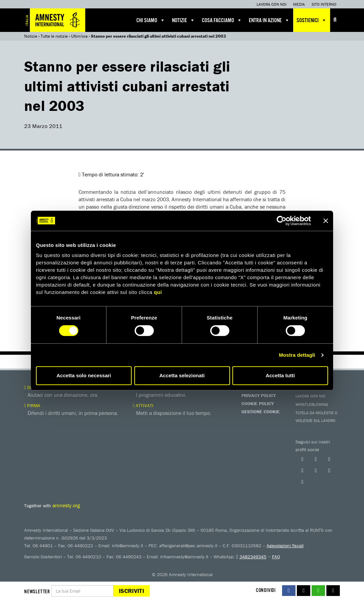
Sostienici (312, 20)
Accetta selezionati (182, 375)
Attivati (143, 405)
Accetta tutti (280, 375)
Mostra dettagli (297, 355)
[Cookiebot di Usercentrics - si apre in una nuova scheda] (282, 221)
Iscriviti (131, 591)
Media (299, 4)
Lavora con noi (271, 4)
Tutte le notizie (54, 36)
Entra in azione (269, 20)
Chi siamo (151, 20)
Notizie (184, 20)
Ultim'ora (79, 36)
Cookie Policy (258, 403)
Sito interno (324, 4)
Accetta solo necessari (84, 375)
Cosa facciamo (222, 20)
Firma (32, 405)
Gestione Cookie (261, 412)
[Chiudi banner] (326, 221)
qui (158, 292)
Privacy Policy (259, 395)
